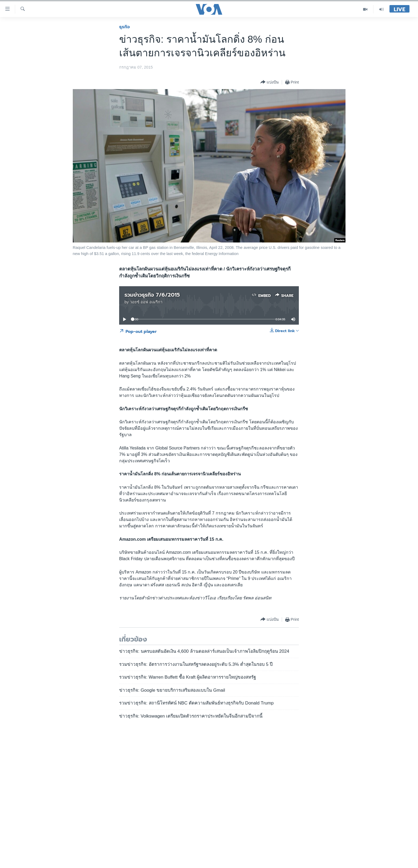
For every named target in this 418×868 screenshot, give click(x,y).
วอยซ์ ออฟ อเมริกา (146, 302)
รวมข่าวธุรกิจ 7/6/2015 (152, 295)
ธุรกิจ (124, 27)
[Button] (270, 82)
